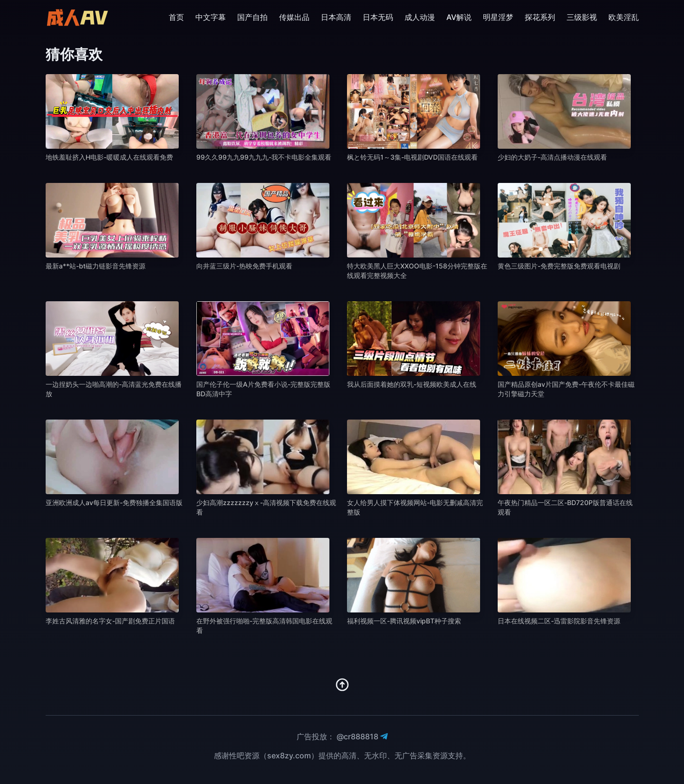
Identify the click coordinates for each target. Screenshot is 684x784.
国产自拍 (252, 17)
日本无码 (378, 17)
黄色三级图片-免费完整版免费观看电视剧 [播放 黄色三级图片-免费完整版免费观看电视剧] (559, 266)
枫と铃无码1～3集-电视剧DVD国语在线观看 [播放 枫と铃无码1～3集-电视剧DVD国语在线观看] (412, 157)
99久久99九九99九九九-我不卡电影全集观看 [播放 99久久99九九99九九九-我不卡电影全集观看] (264, 157)
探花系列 (540, 17)
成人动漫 (420, 17)
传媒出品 (294, 17)
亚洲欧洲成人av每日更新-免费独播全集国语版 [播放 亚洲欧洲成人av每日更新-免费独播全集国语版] (114, 502)
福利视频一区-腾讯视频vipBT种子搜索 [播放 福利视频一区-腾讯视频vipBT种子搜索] (404, 621)
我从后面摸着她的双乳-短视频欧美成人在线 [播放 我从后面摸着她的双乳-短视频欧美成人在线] (412, 384)
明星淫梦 (498, 17)
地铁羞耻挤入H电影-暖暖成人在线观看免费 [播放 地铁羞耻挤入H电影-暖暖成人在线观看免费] (109, 157)
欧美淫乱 (624, 17)
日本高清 (336, 17)
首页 (176, 17)
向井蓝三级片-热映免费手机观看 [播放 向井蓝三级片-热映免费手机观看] (244, 266)
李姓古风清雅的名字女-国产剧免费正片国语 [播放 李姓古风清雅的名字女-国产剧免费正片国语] (110, 621)
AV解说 (459, 17)
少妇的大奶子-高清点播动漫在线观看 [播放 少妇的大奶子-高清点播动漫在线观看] (552, 157)
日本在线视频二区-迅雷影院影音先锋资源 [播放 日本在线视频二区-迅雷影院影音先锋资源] (559, 621)
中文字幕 (211, 17)
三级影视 (582, 17)
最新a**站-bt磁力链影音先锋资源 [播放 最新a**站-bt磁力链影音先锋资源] (96, 266)
